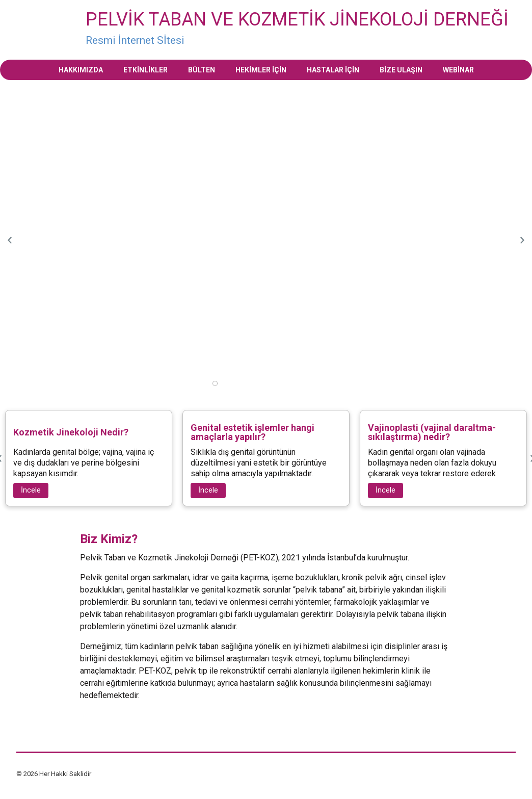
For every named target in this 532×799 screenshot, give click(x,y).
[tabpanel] (266, 91)
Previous (10, 240)
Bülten (202, 70)
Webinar (458, 70)
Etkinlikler (145, 70)
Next (522, 240)
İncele (31, 490)
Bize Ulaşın (401, 70)
